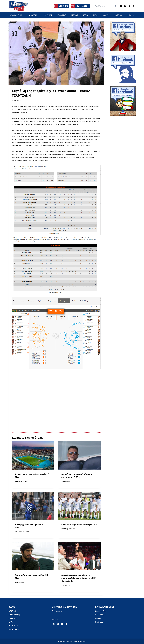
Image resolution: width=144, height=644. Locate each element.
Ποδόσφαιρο (100, 615)
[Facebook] (121, 6)
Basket (98, 618)
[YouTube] (129, 6)
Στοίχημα (99, 622)
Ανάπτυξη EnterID (80, 641)
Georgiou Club (101, 611)
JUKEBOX (74, 15)
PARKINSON (48, 15)
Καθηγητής (13, 618)
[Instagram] (125, 6)
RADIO (95, 15)
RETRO (85, 15)
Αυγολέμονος (14, 615)
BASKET (105, 15)
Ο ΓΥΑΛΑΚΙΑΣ (14, 629)
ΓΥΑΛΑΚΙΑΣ (62, 15)
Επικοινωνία (57, 611)
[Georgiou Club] (18, 6)
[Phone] (134, 6)
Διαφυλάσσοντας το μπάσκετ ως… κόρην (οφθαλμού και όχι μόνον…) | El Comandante (79, 578)
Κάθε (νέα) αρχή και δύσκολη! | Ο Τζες (79, 525)
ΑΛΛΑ (11, 622)
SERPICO (12, 611)
